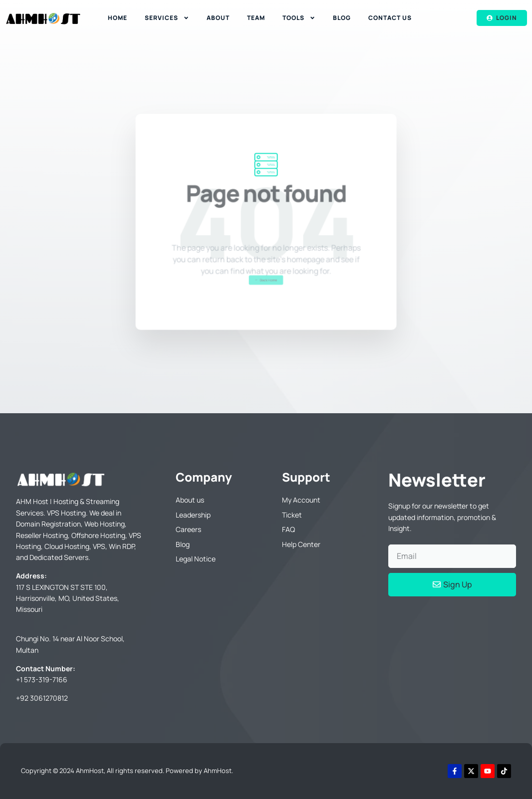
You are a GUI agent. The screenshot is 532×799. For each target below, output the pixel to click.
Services (167, 18)
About (218, 18)
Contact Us (390, 18)
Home (118, 18)
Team (256, 18)
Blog (342, 18)
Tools (299, 18)
